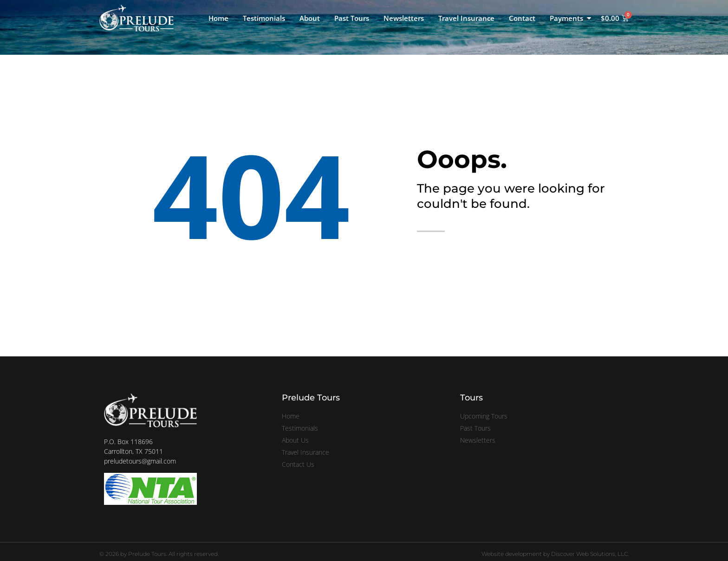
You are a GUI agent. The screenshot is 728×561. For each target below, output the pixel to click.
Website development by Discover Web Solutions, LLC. (555, 554)
